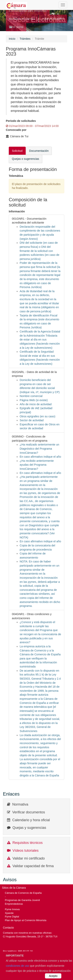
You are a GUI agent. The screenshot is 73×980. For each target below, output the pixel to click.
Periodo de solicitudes (21, 121)
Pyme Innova (12, 909)
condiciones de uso (18, 966)
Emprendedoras (14, 904)
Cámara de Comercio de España (23, 893)
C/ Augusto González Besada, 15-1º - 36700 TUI (30, 936)
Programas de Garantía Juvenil (22, 900)
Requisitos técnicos (28, 843)
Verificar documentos (29, 812)
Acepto (53, 976)
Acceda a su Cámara (22, 19)
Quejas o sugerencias (26, 159)
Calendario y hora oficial (31, 820)
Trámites (25, 39)
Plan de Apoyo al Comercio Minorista (26, 920)
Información (17, 211)
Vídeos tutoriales (26, 851)
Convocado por (16, 130)
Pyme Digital (12, 917)
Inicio (12, 39)
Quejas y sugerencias (29, 828)
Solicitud (17, 151)
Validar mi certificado (29, 858)
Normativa (20, 804)
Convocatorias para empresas (28, 11)
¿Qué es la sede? (53, 19)
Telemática (16, 176)
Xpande (9, 913)
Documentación (39, 151)
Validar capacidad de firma (33, 866)
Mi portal (16, 27)
